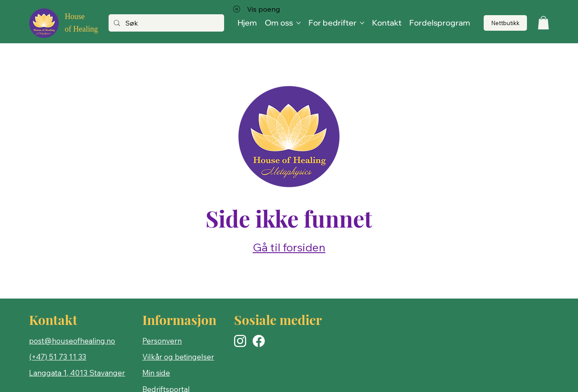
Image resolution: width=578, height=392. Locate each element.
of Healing (81, 29)
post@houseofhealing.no (72, 341)
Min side (156, 373)
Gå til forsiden (289, 247)
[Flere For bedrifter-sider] (362, 23)
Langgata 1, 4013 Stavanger (77, 373)
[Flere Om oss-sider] (299, 23)
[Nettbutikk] (505, 23)
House (75, 16)
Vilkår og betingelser (178, 357)
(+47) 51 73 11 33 (58, 357)
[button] (543, 23)
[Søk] (166, 23)
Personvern (162, 341)
